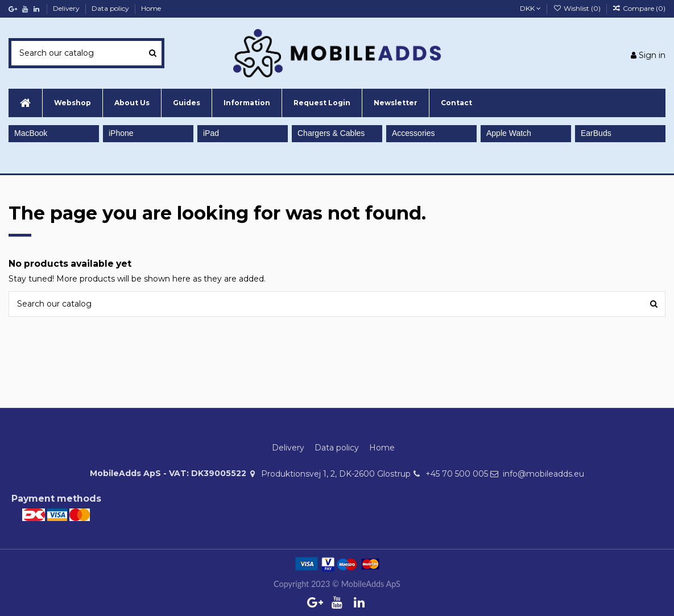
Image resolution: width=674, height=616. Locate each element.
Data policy (111, 8)
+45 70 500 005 (457, 474)
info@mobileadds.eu (543, 474)
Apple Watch (509, 133)
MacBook (31, 133)
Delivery (67, 8)
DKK (530, 8)
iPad (211, 133)
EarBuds (596, 133)
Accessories (413, 133)
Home (151, 8)
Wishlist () (577, 8)
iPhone (121, 133)
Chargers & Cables (331, 133)
